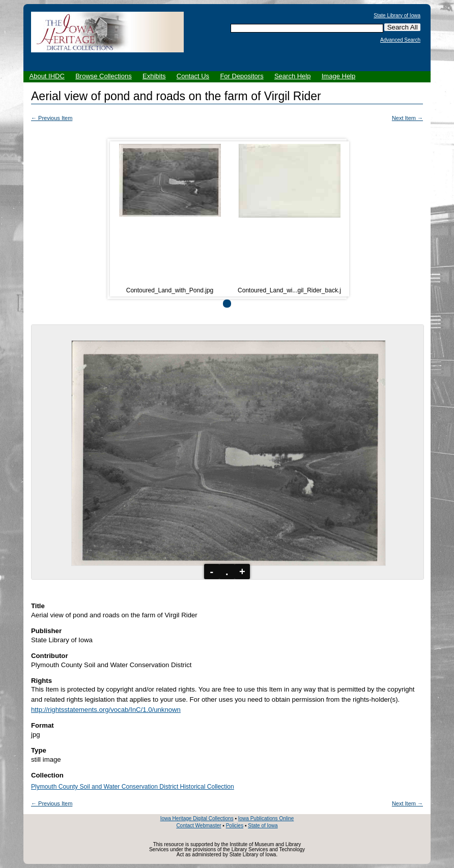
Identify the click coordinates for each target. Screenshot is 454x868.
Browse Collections (104, 76)
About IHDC (47, 76)
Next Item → (407, 118)
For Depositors (242, 76)
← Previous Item (52, 118)
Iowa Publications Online (266, 818)
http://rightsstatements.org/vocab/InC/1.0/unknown (106, 710)
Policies (235, 826)
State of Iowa (263, 826)
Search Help (293, 76)
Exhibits (154, 76)
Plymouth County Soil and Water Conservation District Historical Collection (133, 787)
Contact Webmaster (198, 826)
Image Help (338, 76)
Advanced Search (400, 40)
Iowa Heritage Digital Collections (197, 818)
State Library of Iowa (397, 16)
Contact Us (193, 76)
